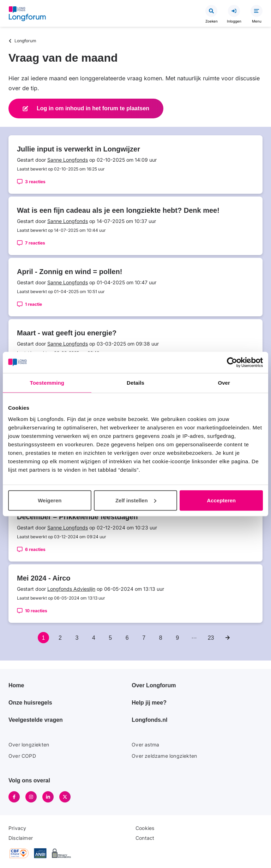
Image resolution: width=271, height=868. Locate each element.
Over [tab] (224, 383)
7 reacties (35, 243)
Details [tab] (135, 383)
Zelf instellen (136, 500)
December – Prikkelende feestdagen (77, 517)
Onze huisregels (30, 703)
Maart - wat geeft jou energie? (67, 333)
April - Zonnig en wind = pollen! (70, 272)
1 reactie (34, 304)
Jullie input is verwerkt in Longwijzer (79, 149)
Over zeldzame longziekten (164, 756)
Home (16, 685)
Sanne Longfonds (68, 160)
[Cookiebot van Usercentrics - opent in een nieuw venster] (232, 362)
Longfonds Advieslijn (71, 589)
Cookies (145, 828)
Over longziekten (29, 745)
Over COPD (22, 756)
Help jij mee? (149, 703)
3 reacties (35, 182)
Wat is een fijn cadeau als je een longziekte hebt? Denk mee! (118, 210)
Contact (145, 838)
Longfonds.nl (149, 720)
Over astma (145, 745)
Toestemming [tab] (47, 383)
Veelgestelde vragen (36, 720)
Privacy (17, 828)
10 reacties (36, 611)
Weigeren (50, 500)
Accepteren (221, 500)
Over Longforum (154, 685)
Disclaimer (21, 838)
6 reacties (35, 549)
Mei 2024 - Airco (44, 578)
